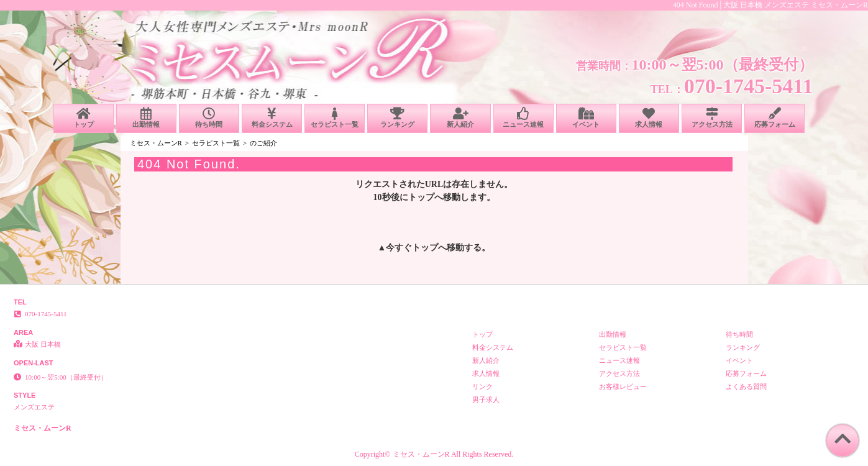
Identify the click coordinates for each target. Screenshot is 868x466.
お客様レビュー (623, 386)
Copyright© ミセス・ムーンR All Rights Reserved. (434, 454)
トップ (84, 118)
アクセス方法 (712, 118)
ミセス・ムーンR (156, 143)
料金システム (272, 118)
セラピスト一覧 (335, 118)
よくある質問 (746, 386)
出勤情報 (146, 118)
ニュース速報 (523, 118)
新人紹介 (460, 118)
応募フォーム (774, 118)
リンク (482, 386)
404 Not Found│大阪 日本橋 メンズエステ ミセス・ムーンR (770, 5)
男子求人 (486, 400)
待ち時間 (209, 118)
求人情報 (649, 118)
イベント (586, 118)
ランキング (397, 118)
